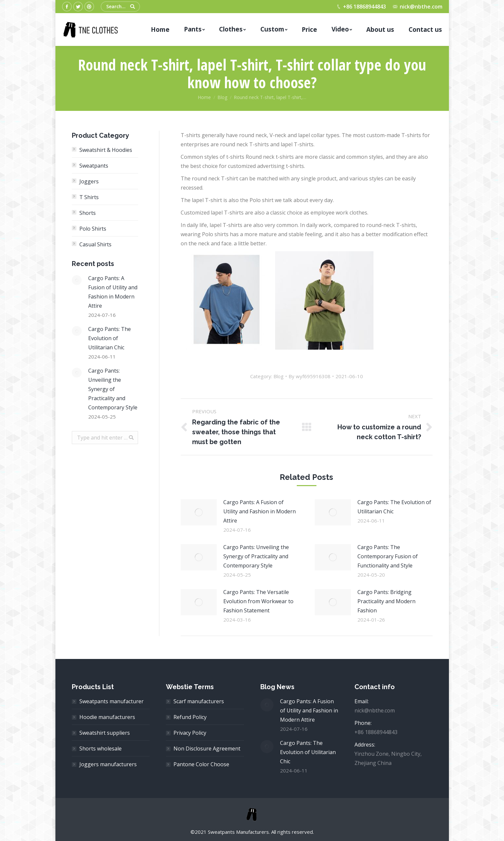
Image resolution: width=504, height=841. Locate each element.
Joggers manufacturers (108, 764)
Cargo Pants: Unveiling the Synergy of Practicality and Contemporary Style (256, 556)
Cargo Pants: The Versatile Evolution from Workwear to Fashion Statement (258, 601)
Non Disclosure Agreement (207, 749)
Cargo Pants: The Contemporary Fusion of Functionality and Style (388, 556)
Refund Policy (190, 717)
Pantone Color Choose (201, 764)
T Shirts (89, 197)
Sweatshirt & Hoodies (106, 150)
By (310, 376)
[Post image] (199, 512)
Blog (222, 97)
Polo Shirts (93, 229)
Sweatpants (94, 166)
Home (204, 97)
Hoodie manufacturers (107, 717)
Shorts (88, 213)
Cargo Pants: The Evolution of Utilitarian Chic (394, 507)
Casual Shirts (95, 244)
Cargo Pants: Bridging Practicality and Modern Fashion (386, 601)
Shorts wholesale (101, 749)
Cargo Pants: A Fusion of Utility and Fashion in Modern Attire (260, 511)
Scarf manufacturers (199, 701)
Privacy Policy (190, 733)
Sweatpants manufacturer (111, 701)
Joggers (89, 181)
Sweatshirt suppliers (105, 733)
